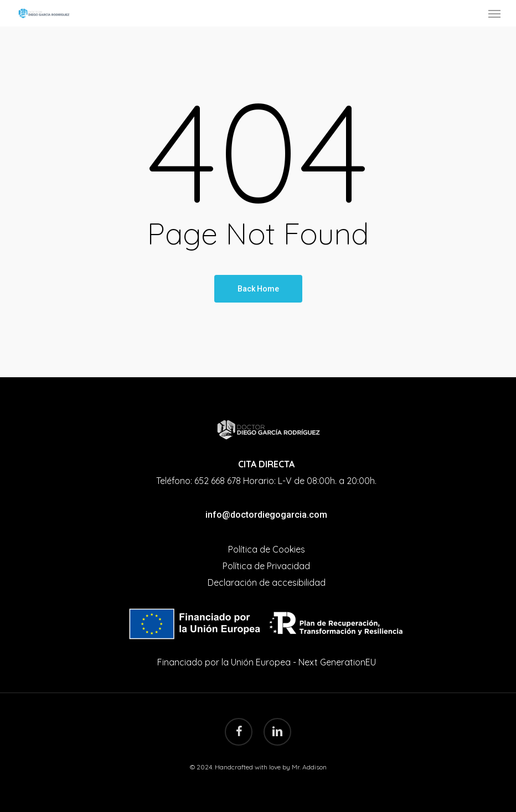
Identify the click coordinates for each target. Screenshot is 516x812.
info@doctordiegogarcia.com (266, 515)
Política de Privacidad (266, 566)
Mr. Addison (309, 767)
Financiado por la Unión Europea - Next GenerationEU (267, 662)
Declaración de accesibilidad (267, 582)
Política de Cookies (267, 549)
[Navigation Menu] (494, 13)
